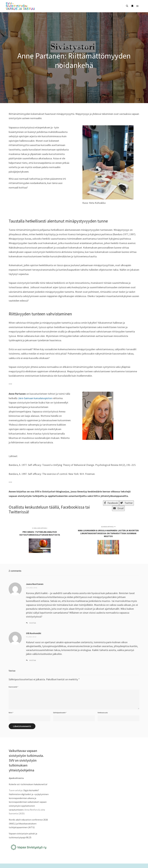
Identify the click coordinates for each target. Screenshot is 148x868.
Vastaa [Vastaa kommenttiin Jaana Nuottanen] (33, 623)
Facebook (111, 503)
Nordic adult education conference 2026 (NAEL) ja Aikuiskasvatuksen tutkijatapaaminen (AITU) (28, 823)
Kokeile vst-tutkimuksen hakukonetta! (28, 784)
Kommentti (13, 687)
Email (118, 508)
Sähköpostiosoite (60, 713)
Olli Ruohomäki (34, 633)
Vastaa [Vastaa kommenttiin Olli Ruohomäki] (33, 660)
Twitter (126, 503)
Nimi (11, 713)
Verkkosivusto (103, 713)
